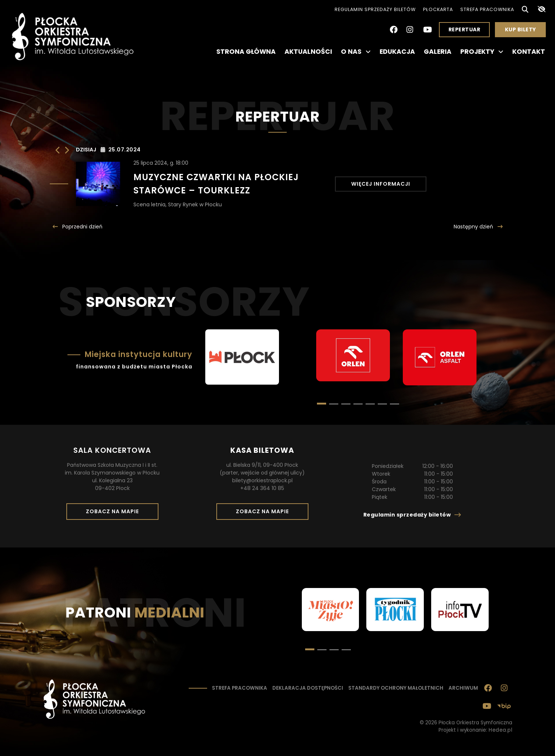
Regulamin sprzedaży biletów (375, 9)
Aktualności (308, 52)
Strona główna (246, 52)
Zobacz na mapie (115, 514)
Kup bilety (523, 31)
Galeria (438, 52)
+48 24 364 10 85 (262, 488)
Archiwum (463, 688)
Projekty (482, 52)
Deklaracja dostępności (308, 688)
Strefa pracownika (487, 9)
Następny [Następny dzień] (474, 227)
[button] (334, 404)
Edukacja (397, 52)
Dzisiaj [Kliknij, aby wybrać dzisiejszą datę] (86, 150)
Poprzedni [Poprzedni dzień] (82, 227)
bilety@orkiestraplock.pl (262, 480)
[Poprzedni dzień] (57, 150)
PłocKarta (438, 9)
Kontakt (529, 52)
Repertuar (465, 29)
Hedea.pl (500, 730)
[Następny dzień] (67, 150)
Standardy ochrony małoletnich (396, 688)
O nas (356, 52)
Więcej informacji (381, 184)
